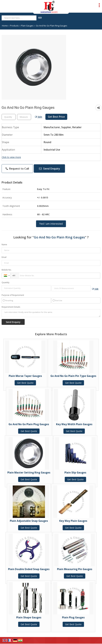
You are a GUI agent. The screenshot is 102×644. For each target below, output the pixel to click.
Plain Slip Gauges (75, 473)
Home (5, 26)
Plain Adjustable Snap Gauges (29, 521)
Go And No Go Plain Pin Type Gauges (73, 376)
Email (4, 257)
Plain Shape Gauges (29, 617)
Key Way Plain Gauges (73, 521)
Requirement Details (11, 307)
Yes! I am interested (51, 224)
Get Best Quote (25, 383)
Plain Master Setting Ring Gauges (29, 473)
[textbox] (24, 117)
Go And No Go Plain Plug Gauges (29, 424)
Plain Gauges (27, 26)
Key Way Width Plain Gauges (74, 424)
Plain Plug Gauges (73, 617)
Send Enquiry (49, 168)
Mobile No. (7, 270)
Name (4, 245)
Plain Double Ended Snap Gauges (29, 569)
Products (14, 26)
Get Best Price (56, 117)
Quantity (5, 282)
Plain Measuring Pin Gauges (75, 569)
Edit (39, 117)
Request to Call (17, 168)
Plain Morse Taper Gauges (25, 376)
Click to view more (11, 157)
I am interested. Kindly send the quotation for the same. (51, 313)
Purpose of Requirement (13, 295)
